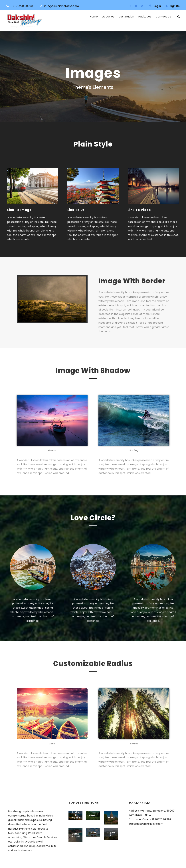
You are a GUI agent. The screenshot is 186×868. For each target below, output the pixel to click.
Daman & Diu (75, 835)
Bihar (111, 817)
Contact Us (163, 17)
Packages (145, 17)
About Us (108, 17)
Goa (93, 833)
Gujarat (111, 834)
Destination (126, 17)
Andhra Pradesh (76, 816)
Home (94, 17)
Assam (93, 815)
